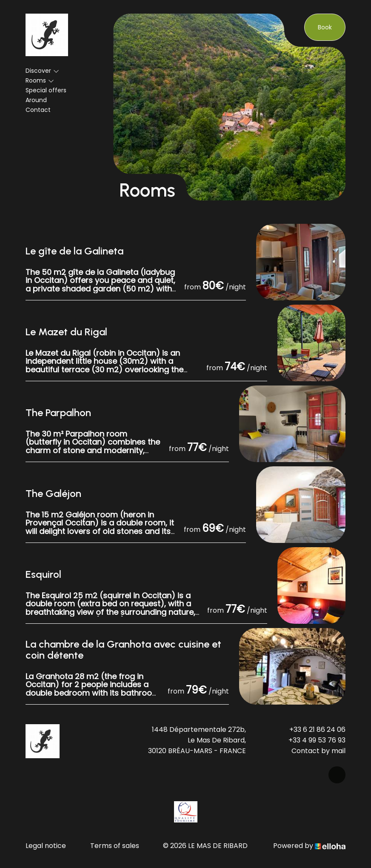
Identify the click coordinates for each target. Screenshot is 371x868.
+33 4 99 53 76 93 (317, 740)
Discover (42, 71)
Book (325, 27)
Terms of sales (115, 846)
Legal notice (46, 846)
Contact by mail (318, 751)
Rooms (40, 80)
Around (36, 100)
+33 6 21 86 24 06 (317, 730)
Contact (38, 110)
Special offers (46, 90)
